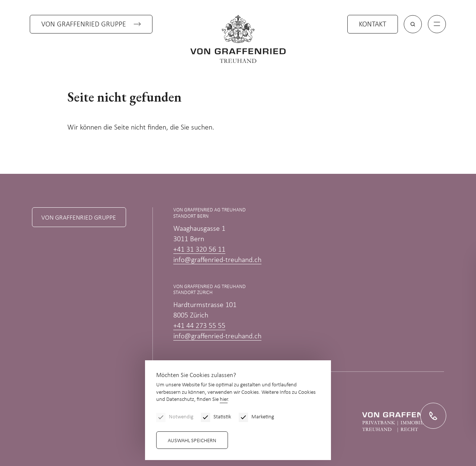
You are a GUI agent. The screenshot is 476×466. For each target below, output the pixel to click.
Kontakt (373, 25)
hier (224, 400)
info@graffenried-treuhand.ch (217, 260)
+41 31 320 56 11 (199, 250)
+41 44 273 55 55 (199, 326)
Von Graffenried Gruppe (84, 25)
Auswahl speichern (192, 441)
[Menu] (437, 24)
